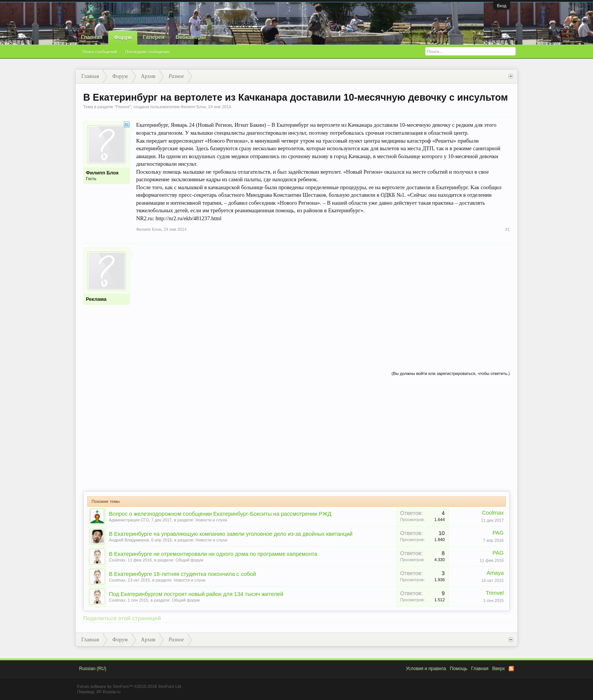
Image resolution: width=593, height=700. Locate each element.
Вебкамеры (191, 37)
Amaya (495, 573)
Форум (123, 37)
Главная (92, 37)
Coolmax (493, 513)
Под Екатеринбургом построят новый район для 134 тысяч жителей (196, 594)
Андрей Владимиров (129, 540)
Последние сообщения (147, 52)
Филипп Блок (193, 107)
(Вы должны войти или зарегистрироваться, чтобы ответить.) (451, 373)
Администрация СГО (129, 520)
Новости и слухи (211, 520)
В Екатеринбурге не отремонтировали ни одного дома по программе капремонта (213, 554)
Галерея (154, 37)
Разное (123, 107)
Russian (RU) (93, 669)
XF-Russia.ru (108, 692)
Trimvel (495, 593)
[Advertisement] (323, 300)
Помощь (458, 669)
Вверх (499, 669)
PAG (498, 533)
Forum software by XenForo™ (130, 686)
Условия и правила (426, 669)
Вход (502, 6)
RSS (511, 669)
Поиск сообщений (100, 52)
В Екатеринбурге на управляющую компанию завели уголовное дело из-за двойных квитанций (231, 534)
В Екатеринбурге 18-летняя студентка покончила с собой (182, 574)
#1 (508, 229)
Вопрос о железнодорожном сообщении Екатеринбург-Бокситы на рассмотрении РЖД (220, 514)
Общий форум (189, 560)
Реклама (96, 299)
